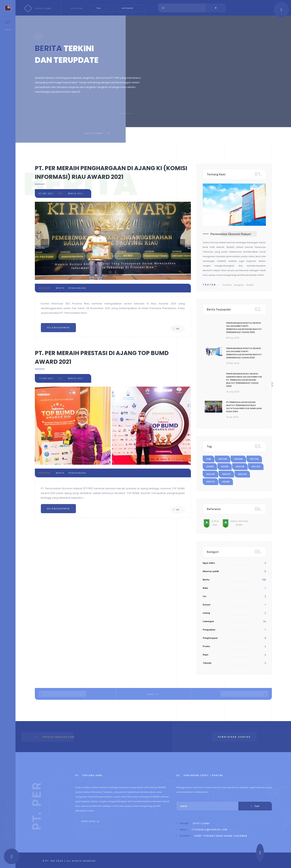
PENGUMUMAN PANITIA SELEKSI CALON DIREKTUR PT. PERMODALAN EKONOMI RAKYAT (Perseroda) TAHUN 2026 (244, 353)
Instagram (239, 285)
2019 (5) (225, 467)
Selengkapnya (58, 328)
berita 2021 (76, 194)
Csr (205, 596)
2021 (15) (256, 467)
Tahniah (207, 663)
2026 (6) (226, 482)
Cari (255, 806)
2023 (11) (226, 474)
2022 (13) (210, 474)
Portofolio (90, 821)
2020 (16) (240, 467)
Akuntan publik (211, 571)
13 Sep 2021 (46, 378)
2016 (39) (238, 459)
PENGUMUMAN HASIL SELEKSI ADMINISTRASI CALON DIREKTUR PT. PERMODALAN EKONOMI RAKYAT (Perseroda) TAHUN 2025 (244, 380)
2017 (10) (254, 459)
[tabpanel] (113, 241)
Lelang (206, 613)
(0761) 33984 (201, 823)
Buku (205, 588)
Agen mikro (209, 563)
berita (60, 288)
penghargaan (77, 288)
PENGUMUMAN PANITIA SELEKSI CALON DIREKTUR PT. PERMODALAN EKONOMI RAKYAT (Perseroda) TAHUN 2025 (244, 328)
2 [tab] (116, 272)
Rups (206, 655)
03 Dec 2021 (46, 194)
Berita (206, 580)
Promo (206, 646)
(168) (209, 459)
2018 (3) (210, 467)
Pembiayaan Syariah (234, 737)
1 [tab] (110, 272)
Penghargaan (210, 638)
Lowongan (208, 621)
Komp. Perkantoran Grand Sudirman (221, 836)
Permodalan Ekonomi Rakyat (231, 234)
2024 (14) (242, 474)
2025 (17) (210, 482)
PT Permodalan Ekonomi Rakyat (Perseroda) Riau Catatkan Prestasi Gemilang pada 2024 (244, 407)
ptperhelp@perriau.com (209, 830)
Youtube (250, 285)
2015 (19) (222, 459)
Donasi (206, 605)
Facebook (227, 285)
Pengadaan (209, 630)
